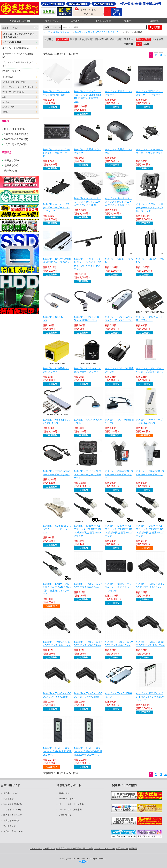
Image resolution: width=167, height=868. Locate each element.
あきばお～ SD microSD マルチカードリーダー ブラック (119, 474)
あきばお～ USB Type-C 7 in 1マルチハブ (56, 421)
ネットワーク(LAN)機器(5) (16, 48)
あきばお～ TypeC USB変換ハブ (119, 695)
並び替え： (50, 39)
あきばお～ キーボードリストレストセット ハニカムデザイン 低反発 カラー (119, 202)
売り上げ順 (116, 39)
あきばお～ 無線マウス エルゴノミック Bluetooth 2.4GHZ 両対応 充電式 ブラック (88, 96)
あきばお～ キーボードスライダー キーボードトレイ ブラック (56, 207)
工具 (4, 97)
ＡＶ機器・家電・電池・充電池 (14, 82)
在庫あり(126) (12, 160)
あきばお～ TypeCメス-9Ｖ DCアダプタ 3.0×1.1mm (88, 585)
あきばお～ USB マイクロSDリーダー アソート (88, 370)
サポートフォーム (67, 799)
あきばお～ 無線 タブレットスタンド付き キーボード (56, 153)
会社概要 (133, 849)
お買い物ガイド (66, 815)
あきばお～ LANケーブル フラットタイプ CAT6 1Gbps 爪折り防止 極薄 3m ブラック (119, 531)
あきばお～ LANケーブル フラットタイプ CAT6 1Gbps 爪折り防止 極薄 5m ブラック (150, 531)
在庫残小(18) (11, 166)
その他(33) (8, 77)
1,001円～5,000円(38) (16, 134)
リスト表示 (158, 39)
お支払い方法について (14, 831)
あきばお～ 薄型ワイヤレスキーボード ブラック (149, 93)
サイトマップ (52, 21)
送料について (10, 826)
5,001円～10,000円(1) (16, 139)
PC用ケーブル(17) (11, 71)
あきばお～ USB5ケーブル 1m (119, 261)
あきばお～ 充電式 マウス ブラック (87, 151)
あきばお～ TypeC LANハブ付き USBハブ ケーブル (119, 319)
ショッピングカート (13, 810)
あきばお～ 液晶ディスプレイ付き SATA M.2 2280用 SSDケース (57, 751)
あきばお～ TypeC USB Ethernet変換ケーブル (87, 319)
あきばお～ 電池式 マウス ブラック (119, 93)
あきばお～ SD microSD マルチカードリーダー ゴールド (57, 529)
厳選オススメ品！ (11, 28)
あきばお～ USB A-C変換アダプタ (119, 370)
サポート (129, 21)
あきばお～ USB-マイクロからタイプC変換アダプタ (150, 370)
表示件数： (130, 44)
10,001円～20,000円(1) (17, 144)
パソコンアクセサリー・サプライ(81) (18, 64)
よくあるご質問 (103, 21)
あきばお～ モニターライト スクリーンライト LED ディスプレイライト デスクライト (87, 264)
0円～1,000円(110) (14, 129)
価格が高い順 (101, 39)
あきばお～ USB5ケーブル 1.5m (150, 261)
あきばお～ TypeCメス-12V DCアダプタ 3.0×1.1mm (57, 644)
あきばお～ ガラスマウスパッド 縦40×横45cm (56, 93)
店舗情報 (154, 21)
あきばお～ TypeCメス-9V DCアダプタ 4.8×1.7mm (119, 644)
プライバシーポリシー (104, 849)
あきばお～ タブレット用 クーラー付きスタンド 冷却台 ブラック (149, 207)
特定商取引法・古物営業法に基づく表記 (75, 849)
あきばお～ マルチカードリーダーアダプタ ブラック (149, 153)
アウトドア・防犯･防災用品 (13, 92)
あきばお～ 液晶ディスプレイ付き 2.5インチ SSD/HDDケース (150, 697)
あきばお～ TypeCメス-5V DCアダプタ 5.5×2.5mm (57, 695)
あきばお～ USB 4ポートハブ (56, 319)
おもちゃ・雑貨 (8, 107)
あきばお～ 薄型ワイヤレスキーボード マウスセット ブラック (118, 587)
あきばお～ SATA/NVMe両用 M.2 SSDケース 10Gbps (57, 261)
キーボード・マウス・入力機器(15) (18, 55)
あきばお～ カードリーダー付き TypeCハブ (149, 421)
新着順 (74, 39)
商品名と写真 (143, 39)
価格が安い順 (86, 39)
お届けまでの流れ (12, 821)
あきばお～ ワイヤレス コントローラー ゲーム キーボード (87, 474)
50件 (139, 44)
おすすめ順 (62, 39)
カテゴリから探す (20, 21)
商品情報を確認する (13, 804)
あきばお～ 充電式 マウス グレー (119, 151)
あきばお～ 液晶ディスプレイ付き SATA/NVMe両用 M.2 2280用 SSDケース (88, 751)
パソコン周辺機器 (12, 42)
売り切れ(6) (11, 171)
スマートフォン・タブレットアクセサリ (18, 87)
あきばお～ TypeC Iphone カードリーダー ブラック (56, 473)
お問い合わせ (122, 849)
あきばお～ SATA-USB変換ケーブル (119, 421)
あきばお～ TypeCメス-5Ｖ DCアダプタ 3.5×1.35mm (88, 644)
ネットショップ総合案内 (70, 810)
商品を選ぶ (9, 799)
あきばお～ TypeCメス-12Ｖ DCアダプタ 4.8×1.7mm (150, 644)
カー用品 (6, 102)
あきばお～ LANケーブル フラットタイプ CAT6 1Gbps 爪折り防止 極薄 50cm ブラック (88, 531)
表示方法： (130, 39)
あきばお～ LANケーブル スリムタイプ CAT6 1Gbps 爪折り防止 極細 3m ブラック (57, 589)
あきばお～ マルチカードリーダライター (149, 319)
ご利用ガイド (78, 21)
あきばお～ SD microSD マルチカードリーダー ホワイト (150, 474)
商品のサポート (66, 793)
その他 (5, 112)
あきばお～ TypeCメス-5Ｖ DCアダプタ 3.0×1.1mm (150, 585)
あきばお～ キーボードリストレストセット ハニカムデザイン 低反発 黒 (87, 202)
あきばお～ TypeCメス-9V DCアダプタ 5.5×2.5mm (88, 695)
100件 (146, 44)
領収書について (11, 793)
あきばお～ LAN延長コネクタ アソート (56, 370)
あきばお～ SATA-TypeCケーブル (88, 421)
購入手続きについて (13, 815)
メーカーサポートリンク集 (71, 804)
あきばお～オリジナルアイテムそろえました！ (19, 35)
